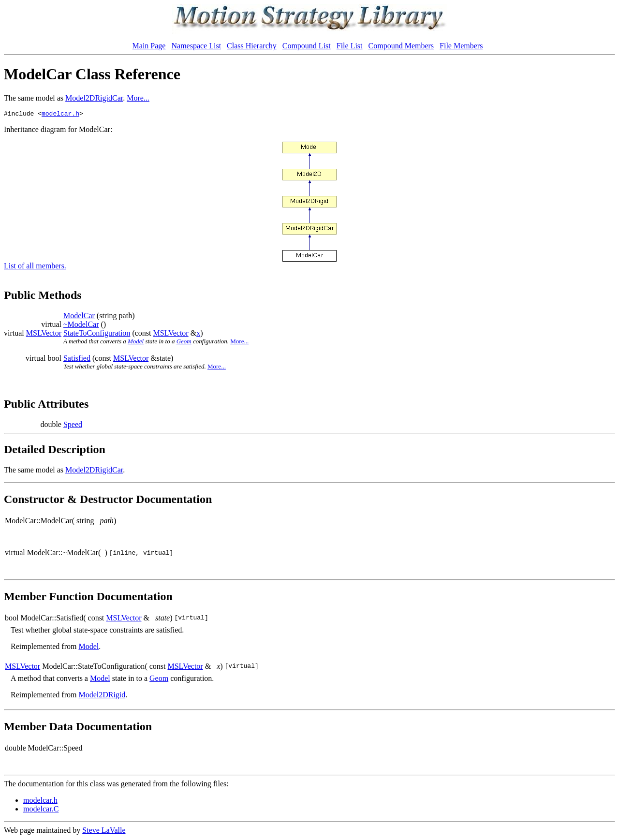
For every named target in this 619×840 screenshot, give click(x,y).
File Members (461, 46)
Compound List (307, 46)
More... (138, 98)
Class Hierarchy (252, 46)
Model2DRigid (102, 696)
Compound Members (401, 46)
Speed (73, 426)
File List (350, 46)
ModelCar (79, 317)
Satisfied (77, 360)
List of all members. (35, 267)
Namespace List (196, 46)
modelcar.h (60, 115)
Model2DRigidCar (94, 98)
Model (136, 343)
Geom (184, 343)
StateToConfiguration (97, 334)
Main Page (149, 46)
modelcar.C (41, 810)
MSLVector (44, 334)
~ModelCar (81, 326)
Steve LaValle (104, 832)
